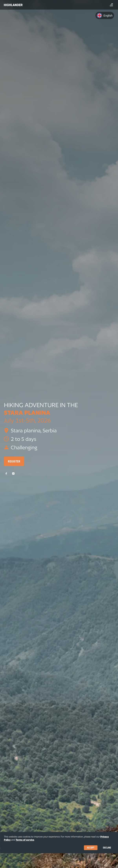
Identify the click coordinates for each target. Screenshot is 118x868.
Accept (91, 848)
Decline (107, 848)
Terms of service (25, 840)
